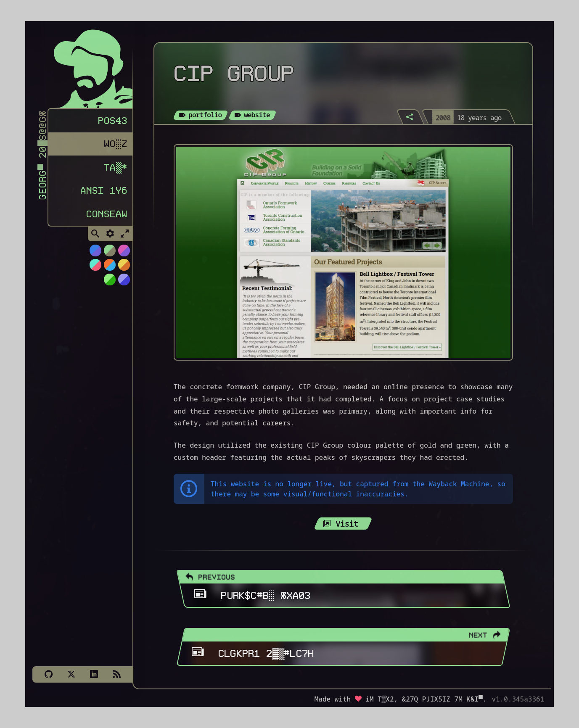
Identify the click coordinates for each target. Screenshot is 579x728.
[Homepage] (87, 66)
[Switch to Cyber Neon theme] (124, 254)
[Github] (48, 674)
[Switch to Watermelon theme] (95, 268)
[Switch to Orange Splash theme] (109, 268)
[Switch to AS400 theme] (109, 283)
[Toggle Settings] (110, 237)
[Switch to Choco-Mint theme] (109, 254)
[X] (71, 674)
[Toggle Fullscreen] (125, 237)
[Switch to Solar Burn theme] (124, 268)
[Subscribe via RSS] (116, 674)
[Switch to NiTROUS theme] (95, 254)
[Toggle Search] (95, 237)
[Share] (410, 117)
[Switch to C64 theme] (124, 283)
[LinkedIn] (94, 674)
